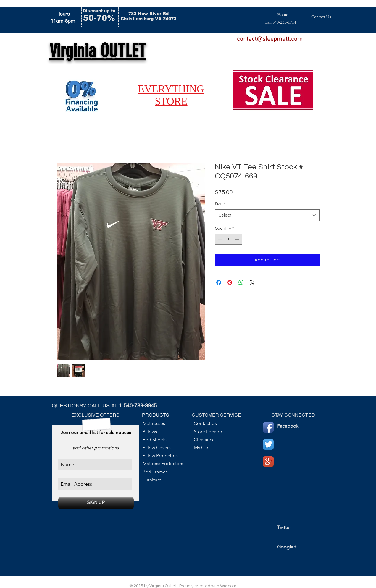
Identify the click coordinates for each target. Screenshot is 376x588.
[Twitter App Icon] (268, 444)
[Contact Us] (321, 17)
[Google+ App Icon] (268, 462)
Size (220, 204)
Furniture (152, 480)
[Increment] (237, 239)
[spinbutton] (228, 239)
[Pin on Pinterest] (230, 282)
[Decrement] (219, 239)
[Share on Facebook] (219, 282)
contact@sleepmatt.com (270, 39)
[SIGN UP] (96, 503)
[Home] (283, 15)
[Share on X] (252, 282)
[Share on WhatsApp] (241, 282)
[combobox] (267, 215)
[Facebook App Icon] (268, 427)
